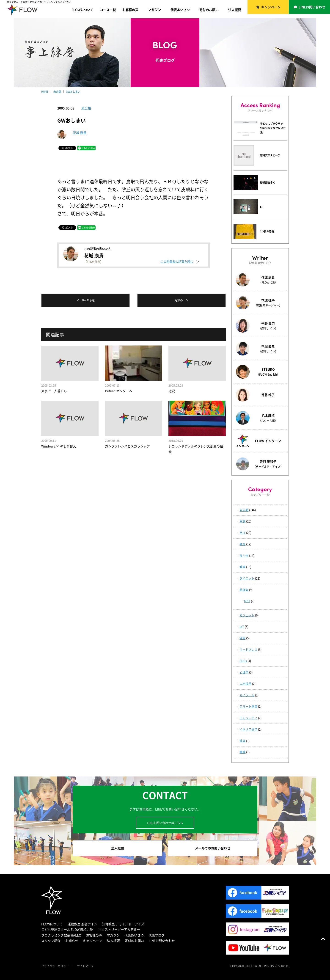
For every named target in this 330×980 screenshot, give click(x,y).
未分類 (86, 108)
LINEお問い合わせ (312, 7)
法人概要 (235, 10)
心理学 (244, 672)
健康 (242, 567)
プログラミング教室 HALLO (61, 935)
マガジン (154, 10)
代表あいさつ (180, 10)
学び (242, 533)
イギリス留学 (248, 729)
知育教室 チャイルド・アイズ (123, 924)
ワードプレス (248, 649)
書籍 (242, 752)
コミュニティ (248, 718)
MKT (247, 601)
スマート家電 (248, 706)
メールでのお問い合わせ (213, 848)
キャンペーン (271, 7)
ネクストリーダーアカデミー (119, 929)
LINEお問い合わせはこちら (165, 823)
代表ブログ (157, 935)
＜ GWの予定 (86, 300)
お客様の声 (130, 10)
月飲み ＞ (181, 300)
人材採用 (245, 684)
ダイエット (247, 578)
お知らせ (72, 941)
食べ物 (244, 555)
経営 (242, 638)
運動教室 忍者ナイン (82, 924)
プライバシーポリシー (55, 966)
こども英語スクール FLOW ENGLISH (67, 929)
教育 (242, 544)
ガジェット (247, 615)
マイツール (247, 695)
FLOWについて (82, 10)
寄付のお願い (209, 10)
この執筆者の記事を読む (177, 261)
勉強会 (244, 590)
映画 (242, 741)
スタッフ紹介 (51, 941)
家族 (242, 521)
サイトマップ (85, 966)
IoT (242, 626)
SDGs (243, 661)
